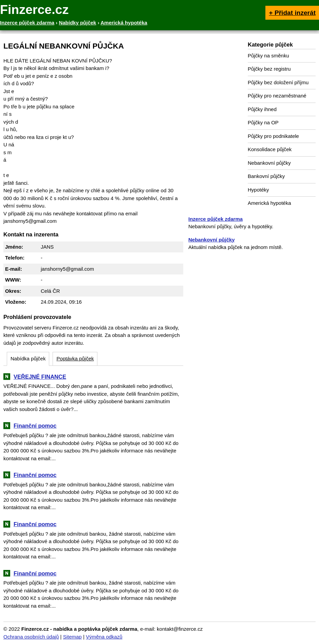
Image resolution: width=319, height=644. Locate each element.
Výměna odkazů (104, 637)
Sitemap (72, 637)
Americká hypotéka (269, 203)
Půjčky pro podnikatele (273, 136)
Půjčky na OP (263, 122)
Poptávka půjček (75, 359)
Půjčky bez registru (269, 69)
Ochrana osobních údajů (31, 637)
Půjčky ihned (262, 109)
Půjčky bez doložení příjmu (278, 82)
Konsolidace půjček (270, 149)
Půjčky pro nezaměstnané (277, 96)
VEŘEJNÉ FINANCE (40, 377)
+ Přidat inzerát (292, 13)
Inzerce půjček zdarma (215, 219)
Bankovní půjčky (266, 176)
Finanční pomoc (35, 426)
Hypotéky (258, 190)
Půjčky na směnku (268, 56)
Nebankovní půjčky (269, 163)
